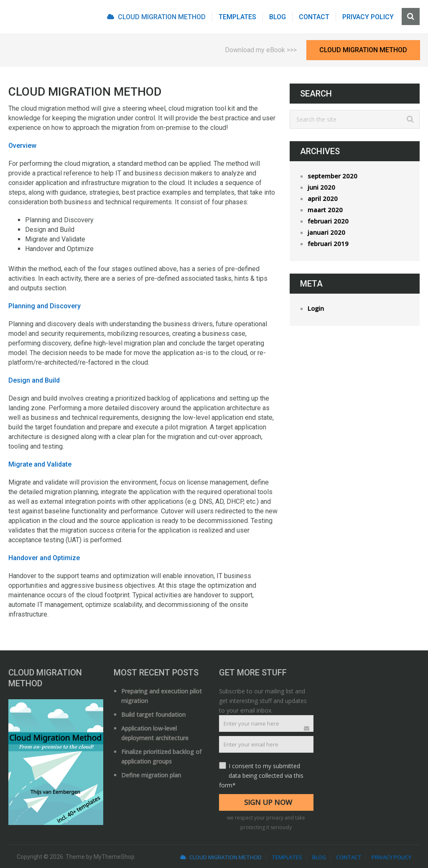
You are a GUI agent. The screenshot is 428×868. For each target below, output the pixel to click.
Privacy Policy (368, 17)
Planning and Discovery (45, 306)
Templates (237, 17)
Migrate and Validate (40, 464)
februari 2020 (328, 221)
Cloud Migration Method (156, 17)
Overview (22, 146)
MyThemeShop (114, 857)
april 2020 (323, 198)
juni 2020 (321, 187)
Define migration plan (151, 775)
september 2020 (332, 176)
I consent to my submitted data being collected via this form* (261, 775)
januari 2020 (326, 232)
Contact (314, 17)
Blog (278, 17)
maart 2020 (325, 210)
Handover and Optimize (44, 558)
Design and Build (34, 380)
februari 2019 (328, 244)
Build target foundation (153, 714)
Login (316, 308)
